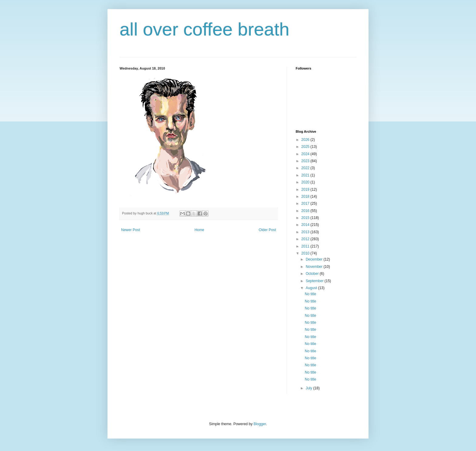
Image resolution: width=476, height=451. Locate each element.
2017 (306, 203)
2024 (306, 154)
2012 (306, 239)
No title (310, 294)
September (315, 281)
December (315, 259)
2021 (306, 175)
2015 (306, 218)
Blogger (260, 424)
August (312, 288)
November (315, 267)
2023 (306, 161)
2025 (306, 147)
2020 (306, 182)
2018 (306, 196)
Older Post (267, 230)
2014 (306, 225)
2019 (306, 190)
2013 (306, 232)
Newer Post (131, 230)
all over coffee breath (204, 29)
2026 (306, 140)
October (313, 274)
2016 (306, 211)
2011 (306, 246)
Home (199, 230)
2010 (306, 253)
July (309, 388)
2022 (306, 168)
